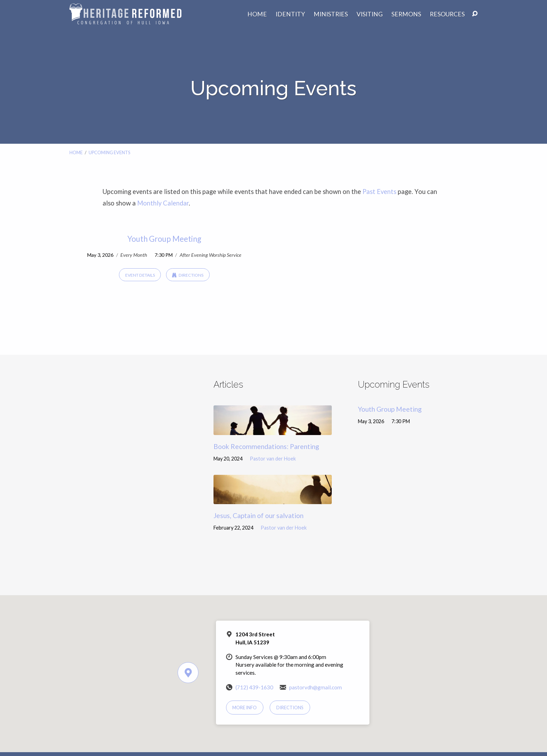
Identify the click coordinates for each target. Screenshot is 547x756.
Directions (188, 275)
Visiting (370, 14)
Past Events (379, 192)
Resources (447, 14)
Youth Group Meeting (164, 239)
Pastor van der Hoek (273, 459)
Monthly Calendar (163, 203)
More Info (245, 708)
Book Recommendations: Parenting (266, 446)
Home (257, 14)
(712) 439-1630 (254, 687)
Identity (290, 14)
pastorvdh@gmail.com (316, 687)
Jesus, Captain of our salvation (258, 515)
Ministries (331, 14)
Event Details (140, 275)
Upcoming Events (109, 152)
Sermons (406, 14)
